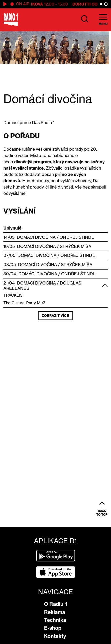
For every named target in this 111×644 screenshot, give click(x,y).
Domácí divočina (36, 237)
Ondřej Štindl (77, 237)
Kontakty (55, 636)
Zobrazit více (55, 316)
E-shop (53, 628)
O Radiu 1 (55, 604)
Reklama (55, 612)
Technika (55, 620)
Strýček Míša (76, 246)
